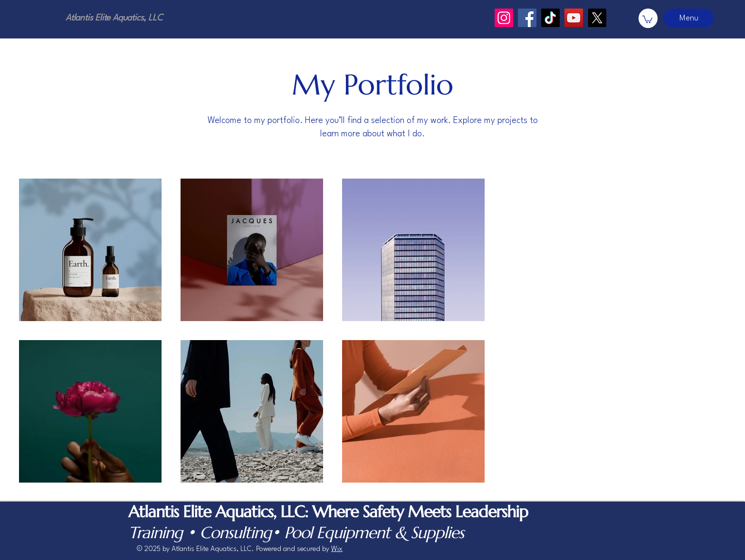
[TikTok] (550, 18)
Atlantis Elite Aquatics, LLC (114, 18)
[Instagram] (504, 18)
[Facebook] (527, 18)
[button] (647, 19)
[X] (597, 18)
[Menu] (689, 18)
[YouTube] (574, 18)
